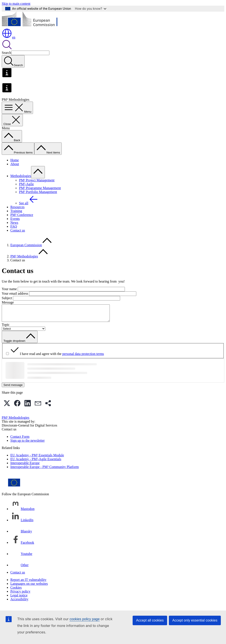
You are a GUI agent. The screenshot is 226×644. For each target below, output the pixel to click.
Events (15, 219)
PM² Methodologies (24, 256)
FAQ (14, 226)
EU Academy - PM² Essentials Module (37, 458)
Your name (9, 289)
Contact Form (20, 440)
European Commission (26, 245)
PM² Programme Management (40, 188)
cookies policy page (85, 619)
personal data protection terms (83, 357)
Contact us (18, 230)
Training (16, 211)
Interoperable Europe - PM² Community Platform (45, 470)
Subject (7, 298)
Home (15, 160)
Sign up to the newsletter (27, 444)
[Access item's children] (38, 172)
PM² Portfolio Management (38, 192)
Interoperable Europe (25, 466)
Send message (13, 388)
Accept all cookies (150, 620)
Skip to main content (16, 4)
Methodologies (21, 176)
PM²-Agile (26, 184)
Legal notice (19, 598)
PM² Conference (22, 215)
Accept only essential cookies (195, 620)
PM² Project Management (37, 180)
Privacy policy (20, 595)
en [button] (9, 37)
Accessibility (19, 602)
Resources (17, 207)
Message (8, 302)
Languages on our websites (29, 587)
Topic (6, 328)
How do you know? (91, 9)
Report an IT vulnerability (28, 583)
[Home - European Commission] (33, 26)
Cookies (16, 591)
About (15, 164)
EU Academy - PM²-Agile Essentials (36, 462)
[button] (7, 406)
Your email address (15, 293)
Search (6, 53)
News (14, 223)
